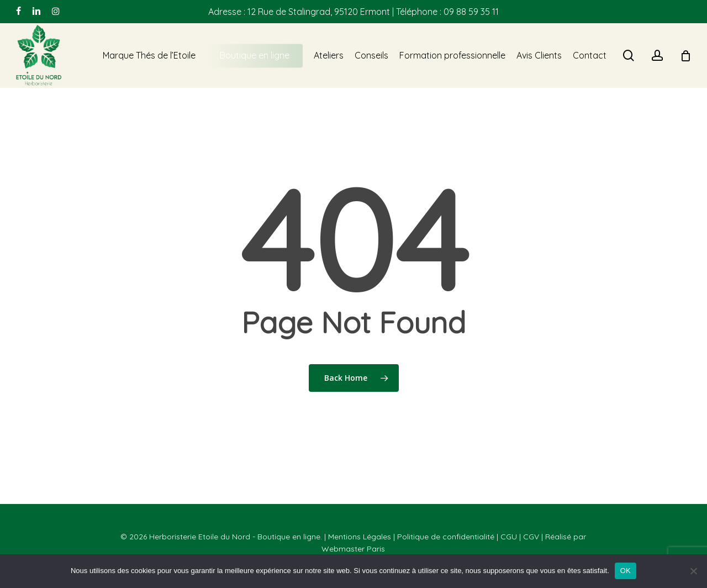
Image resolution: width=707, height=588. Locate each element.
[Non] (693, 571)
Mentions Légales (360, 537)
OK (626, 571)
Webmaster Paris (353, 549)
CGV (531, 537)
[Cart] (685, 56)
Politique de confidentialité (446, 537)
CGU (509, 537)
